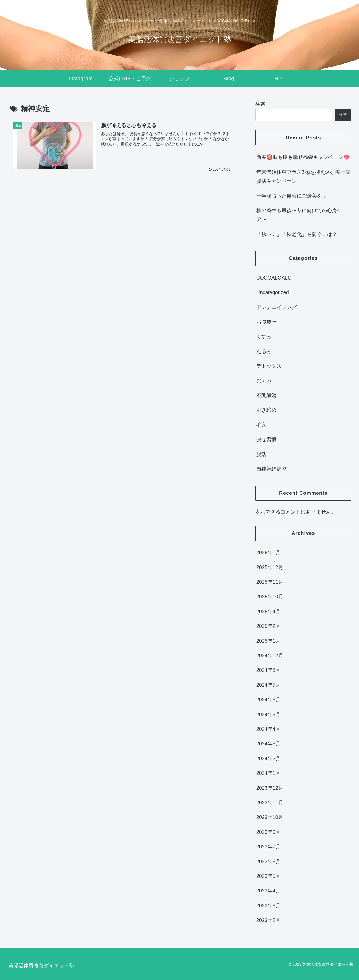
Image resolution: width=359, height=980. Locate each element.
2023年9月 (268, 832)
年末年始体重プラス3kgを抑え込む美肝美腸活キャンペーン (303, 177)
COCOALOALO (274, 278)
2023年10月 (270, 817)
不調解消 (266, 395)
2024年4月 (268, 729)
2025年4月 (268, 612)
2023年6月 (268, 862)
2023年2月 (268, 920)
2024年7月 (268, 685)
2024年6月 (268, 700)
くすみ (264, 336)
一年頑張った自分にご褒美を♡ (292, 196)
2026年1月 (268, 553)
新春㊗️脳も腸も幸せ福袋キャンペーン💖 (303, 157)
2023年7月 (268, 847)
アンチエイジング (277, 307)
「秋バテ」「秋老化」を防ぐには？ (297, 234)
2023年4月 (268, 891)
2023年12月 (270, 788)
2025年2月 (268, 626)
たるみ (264, 351)
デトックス (269, 366)
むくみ (264, 381)
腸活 (261, 454)
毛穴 (261, 425)
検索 (260, 104)
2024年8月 (268, 670)
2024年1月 (268, 773)
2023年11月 (270, 803)
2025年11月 (270, 582)
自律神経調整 (271, 469)
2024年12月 (270, 656)
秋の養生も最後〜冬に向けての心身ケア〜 (299, 215)
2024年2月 (268, 759)
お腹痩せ (266, 322)
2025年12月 (270, 567)
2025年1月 (268, 641)
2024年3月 (268, 744)
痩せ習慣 (266, 439)
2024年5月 (268, 715)
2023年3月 (268, 906)
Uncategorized (273, 292)
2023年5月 (268, 876)
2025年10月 (270, 597)
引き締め (266, 410)
